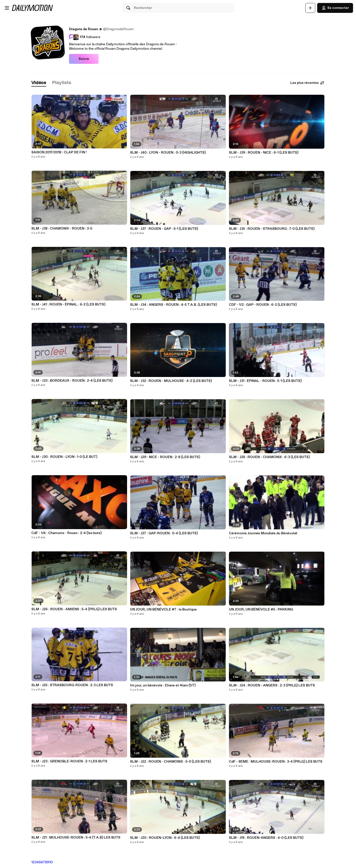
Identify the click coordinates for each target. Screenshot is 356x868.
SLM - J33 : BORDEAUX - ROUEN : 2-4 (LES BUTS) (72, 381)
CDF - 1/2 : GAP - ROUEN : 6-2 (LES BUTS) (263, 305)
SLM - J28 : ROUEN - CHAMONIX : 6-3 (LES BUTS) (269, 457)
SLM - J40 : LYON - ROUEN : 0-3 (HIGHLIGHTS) (168, 153)
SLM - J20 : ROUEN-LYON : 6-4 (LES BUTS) (165, 838)
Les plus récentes (307, 83)
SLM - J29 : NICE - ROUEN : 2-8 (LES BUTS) (165, 457)
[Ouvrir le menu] (7, 8)
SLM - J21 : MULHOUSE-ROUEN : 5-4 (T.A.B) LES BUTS (76, 838)
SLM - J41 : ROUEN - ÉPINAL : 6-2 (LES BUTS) (68, 305)
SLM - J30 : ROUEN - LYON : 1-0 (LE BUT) (64, 457)
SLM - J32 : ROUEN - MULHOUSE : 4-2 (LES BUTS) (171, 381)
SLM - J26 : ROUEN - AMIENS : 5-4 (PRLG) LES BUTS (74, 609)
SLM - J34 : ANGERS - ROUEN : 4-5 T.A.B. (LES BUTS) (173, 305)
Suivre (84, 59)
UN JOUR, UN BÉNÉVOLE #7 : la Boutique (163, 610)
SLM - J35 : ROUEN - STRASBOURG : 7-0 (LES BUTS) (272, 229)
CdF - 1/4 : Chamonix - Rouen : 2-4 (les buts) (67, 533)
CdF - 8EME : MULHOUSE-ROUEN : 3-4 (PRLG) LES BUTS (276, 762)
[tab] (39, 83)
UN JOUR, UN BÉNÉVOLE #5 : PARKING (261, 610)
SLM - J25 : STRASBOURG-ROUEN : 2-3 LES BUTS (72, 685)
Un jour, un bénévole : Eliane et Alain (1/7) (163, 685)
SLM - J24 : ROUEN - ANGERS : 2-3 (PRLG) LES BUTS (272, 685)
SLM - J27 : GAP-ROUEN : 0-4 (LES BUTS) (164, 533)
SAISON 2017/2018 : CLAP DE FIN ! (59, 152)
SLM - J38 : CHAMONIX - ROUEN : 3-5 (62, 229)
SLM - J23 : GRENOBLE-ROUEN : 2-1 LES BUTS (69, 761)
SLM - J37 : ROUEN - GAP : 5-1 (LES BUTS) (164, 229)
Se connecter (335, 8)
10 (51, 862)
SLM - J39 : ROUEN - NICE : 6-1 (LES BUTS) (264, 153)
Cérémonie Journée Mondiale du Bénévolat (263, 533)
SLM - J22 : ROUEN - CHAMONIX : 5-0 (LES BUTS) (170, 762)
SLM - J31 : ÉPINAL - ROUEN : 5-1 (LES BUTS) (265, 381)
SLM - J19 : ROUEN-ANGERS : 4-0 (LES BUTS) (266, 838)
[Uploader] (310, 8)
